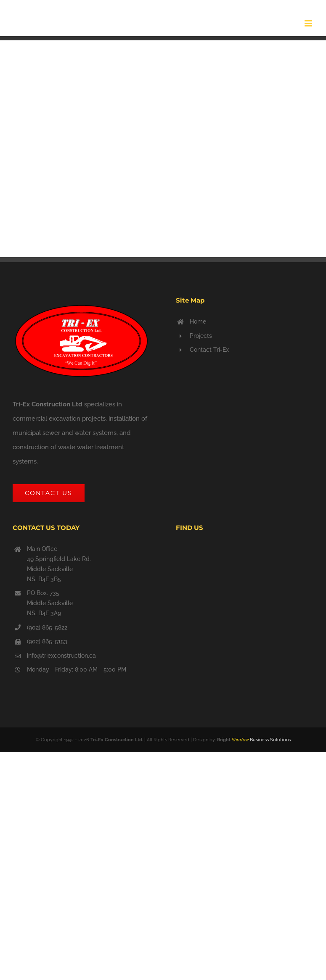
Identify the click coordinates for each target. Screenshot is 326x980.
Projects (201, 336)
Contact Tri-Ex (209, 350)
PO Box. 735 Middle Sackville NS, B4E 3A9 (50, 603)
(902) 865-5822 (47, 627)
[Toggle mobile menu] (309, 23)
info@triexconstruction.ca (61, 656)
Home (198, 321)
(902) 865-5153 (47, 641)
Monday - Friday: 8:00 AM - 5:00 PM (77, 669)
